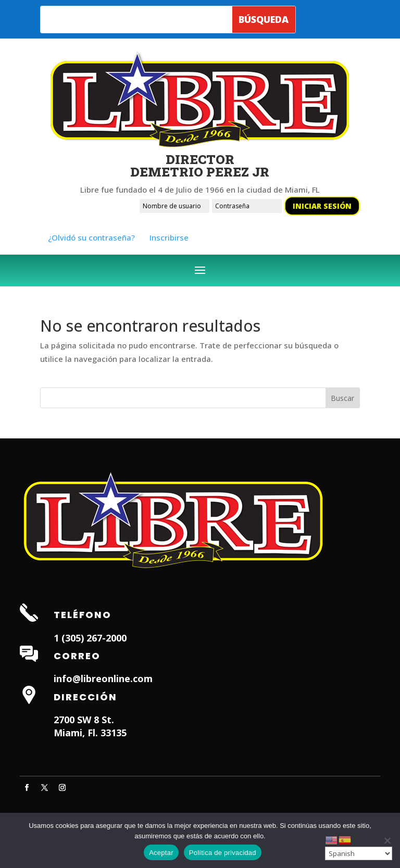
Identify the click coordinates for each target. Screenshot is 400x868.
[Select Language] (359, 853)
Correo (77, 656)
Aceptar (161, 853)
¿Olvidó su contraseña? (91, 237)
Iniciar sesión (322, 206)
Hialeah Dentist (69, 769)
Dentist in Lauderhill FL (142, 769)
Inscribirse (169, 237)
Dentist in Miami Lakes (289, 769)
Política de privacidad (223, 853)
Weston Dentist (216, 769)
